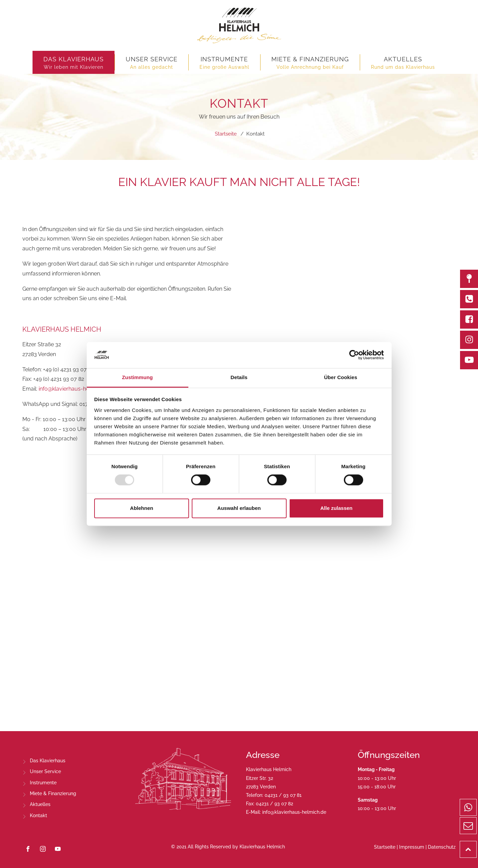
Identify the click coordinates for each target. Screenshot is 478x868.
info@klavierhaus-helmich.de (74, 389)
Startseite (385, 847)
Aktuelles (40, 804)
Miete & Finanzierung (53, 793)
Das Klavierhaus (48, 761)
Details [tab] (239, 377)
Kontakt (38, 815)
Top (476, 845)
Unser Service (45, 771)
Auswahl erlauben (239, 508)
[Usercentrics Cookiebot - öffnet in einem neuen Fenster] (354, 355)
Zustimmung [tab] (137, 377)
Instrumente (43, 783)
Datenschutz (442, 847)
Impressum (412, 847)
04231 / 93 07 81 (283, 795)
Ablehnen (142, 508)
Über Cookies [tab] (341, 377)
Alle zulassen (336, 508)
